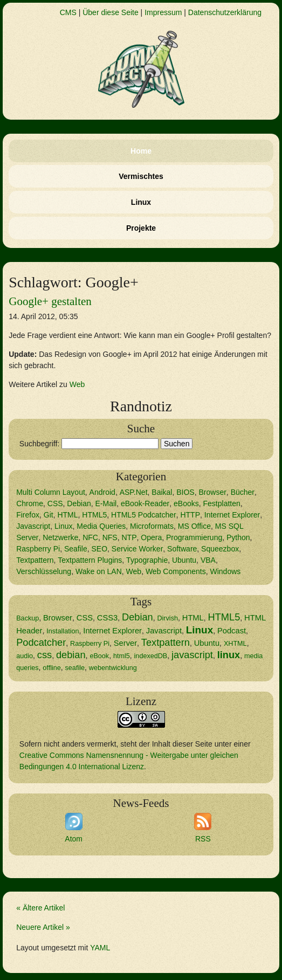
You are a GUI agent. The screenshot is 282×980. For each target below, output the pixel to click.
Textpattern (35, 560)
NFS (110, 537)
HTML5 (94, 515)
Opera (151, 537)
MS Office (194, 526)
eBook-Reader (145, 503)
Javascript (33, 526)
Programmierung (194, 537)
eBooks (186, 503)
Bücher (243, 492)
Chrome (30, 503)
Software (182, 549)
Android (102, 492)
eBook (99, 656)
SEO (100, 549)
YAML (100, 948)
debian (71, 655)
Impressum (163, 12)
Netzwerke (60, 537)
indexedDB (151, 656)
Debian (79, 503)
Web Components (176, 571)
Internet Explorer (232, 515)
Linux (141, 202)
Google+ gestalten (50, 301)
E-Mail (106, 503)
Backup (27, 618)
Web (77, 384)
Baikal (162, 492)
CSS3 (107, 618)
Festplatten (222, 503)
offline (51, 668)
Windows (226, 571)
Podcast (232, 631)
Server (125, 643)
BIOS (185, 492)
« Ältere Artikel (40, 908)
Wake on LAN (99, 571)
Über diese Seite (111, 12)
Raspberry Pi (38, 549)
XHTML (235, 644)
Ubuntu (184, 560)
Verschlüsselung (44, 571)
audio (25, 656)
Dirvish (167, 618)
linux (229, 655)
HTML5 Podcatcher (144, 515)
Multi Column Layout (51, 492)
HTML (67, 515)
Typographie (147, 560)
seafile (75, 668)
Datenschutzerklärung (225, 12)
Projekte (141, 228)
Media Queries (101, 526)
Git (49, 515)
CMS (68, 12)
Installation (63, 631)
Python (238, 537)
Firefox (28, 515)
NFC (90, 537)
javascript (192, 655)
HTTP (190, 515)
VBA (208, 560)
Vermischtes (141, 176)
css (44, 655)
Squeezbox (220, 549)
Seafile (76, 549)
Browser (213, 492)
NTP (129, 537)
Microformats (152, 526)
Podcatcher (41, 643)
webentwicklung (113, 668)
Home (141, 151)
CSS (55, 503)
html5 (122, 656)
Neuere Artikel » (43, 927)
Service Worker (137, 549)
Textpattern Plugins (90, 560)
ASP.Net (134, 492)
